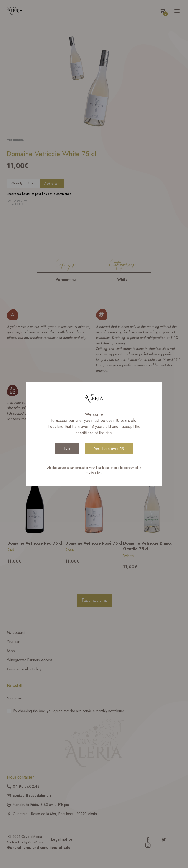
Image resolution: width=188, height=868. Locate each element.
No (67, 449)
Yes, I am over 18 (109, 449)
